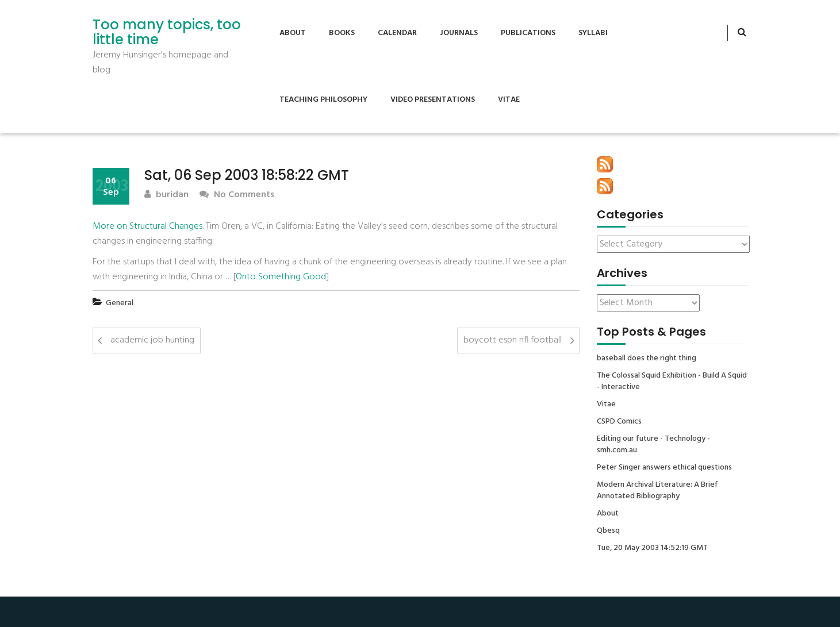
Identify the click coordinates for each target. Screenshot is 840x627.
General (120, 303)
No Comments (237, 195)
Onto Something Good (281, 277)
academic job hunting (152, 340)
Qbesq (608, 531)
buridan (166, 195)
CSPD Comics (619, 422)
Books (342, 33)
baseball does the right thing (647, 359)
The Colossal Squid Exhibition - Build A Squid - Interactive (672, 382)
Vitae (509, 100)
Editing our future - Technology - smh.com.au (653, 445)
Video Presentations (433, 100)
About (293, 33)
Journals (459, 33)
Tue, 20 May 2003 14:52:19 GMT (652, 548)
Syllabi (593, 33)
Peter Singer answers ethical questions (664, 468)
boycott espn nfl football (513, 340)
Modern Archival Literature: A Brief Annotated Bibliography (657, 491)
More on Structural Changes (147, 226)
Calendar (397, 33)
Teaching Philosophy (323, 100)
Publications (528, 33)
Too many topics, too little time (167, 32)
